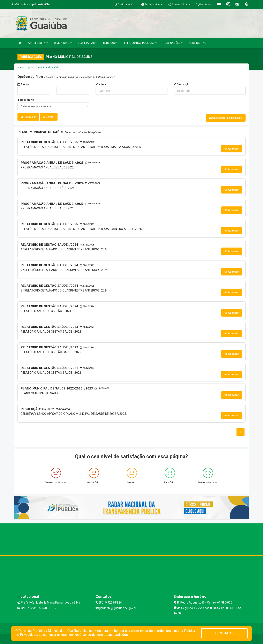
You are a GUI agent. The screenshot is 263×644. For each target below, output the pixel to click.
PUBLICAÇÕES (173, 43)
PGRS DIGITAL (199, 43)
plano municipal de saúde (44, 67)
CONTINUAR (224, 633)
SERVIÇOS (111, 43)
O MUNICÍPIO (63, 43)
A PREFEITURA (38, 43)
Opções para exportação (226, 118)
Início (21, 67)
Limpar (49, 117)
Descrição (182, 84)
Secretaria (26, 100)
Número (102, 84)
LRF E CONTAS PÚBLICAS (140, 43)
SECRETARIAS (87, 43)
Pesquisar (28, 117)
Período (24, 84)
